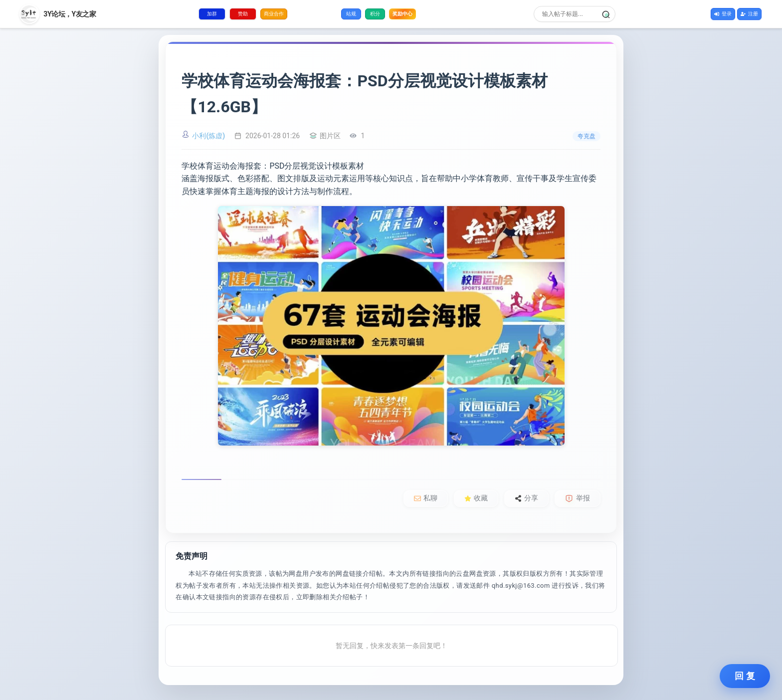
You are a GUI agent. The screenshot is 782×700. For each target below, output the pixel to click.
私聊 (426, 498)
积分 (375, 14)
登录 (723, 14)
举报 (578, 498)
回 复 (745, 676)
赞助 (243, 14)
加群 (212, 14)
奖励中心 (402, 13)
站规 (351, 14)
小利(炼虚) (208, 136)
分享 (526, 498)
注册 (749, 14)
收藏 (476, 498)
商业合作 (274, 14)
